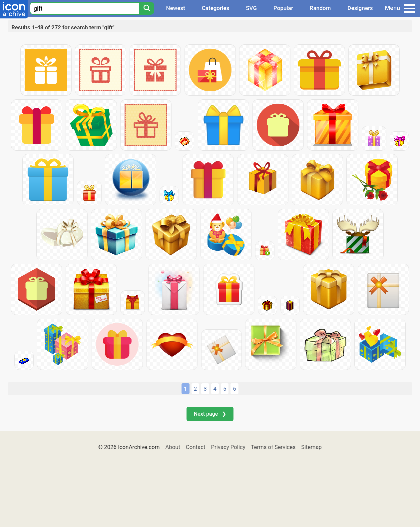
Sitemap (311, 447)
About (173, 447)
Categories (216, 8)
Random (320, 8)
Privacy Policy (228, 447)
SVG (251, 8)
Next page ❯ (210, 414)
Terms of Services (273, 447)
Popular (283, 8)
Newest (175, 8)
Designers (360, 8)
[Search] (147, 8)
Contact (196, 447)
